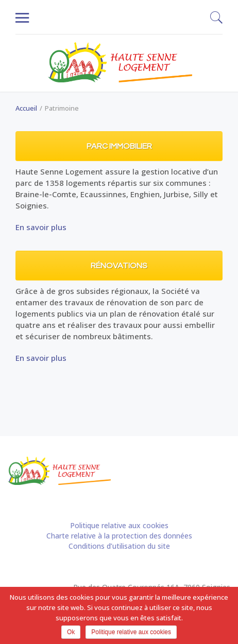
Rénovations (119, 266)
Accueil (26, 108)
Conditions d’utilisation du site (119, 546)
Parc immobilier (119, 146)
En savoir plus (41, 227)
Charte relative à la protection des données (119, 536)
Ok (71, 632)
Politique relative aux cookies (119, 525)
